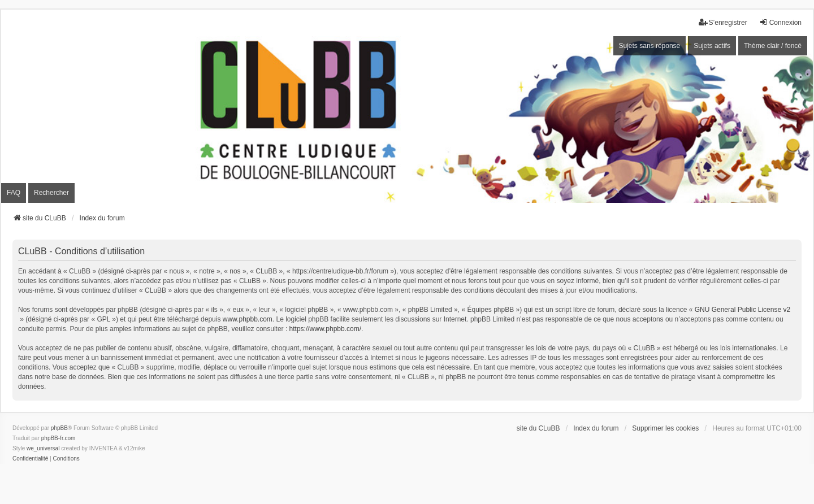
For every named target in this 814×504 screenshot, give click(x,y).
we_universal (43, 448)
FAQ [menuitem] (14, 193)
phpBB (59, 428)
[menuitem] (30, 459)
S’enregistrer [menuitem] (723, 22)
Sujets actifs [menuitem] (712, 46)
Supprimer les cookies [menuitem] (665, 428)
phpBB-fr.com (59, 438)
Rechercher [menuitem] (51, 193)
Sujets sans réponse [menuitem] (650, 46)
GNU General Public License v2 (742, 310)
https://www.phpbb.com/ (325, 329)
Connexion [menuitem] (780, 22)
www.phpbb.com (248, 319)
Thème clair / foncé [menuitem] (773, 46)
